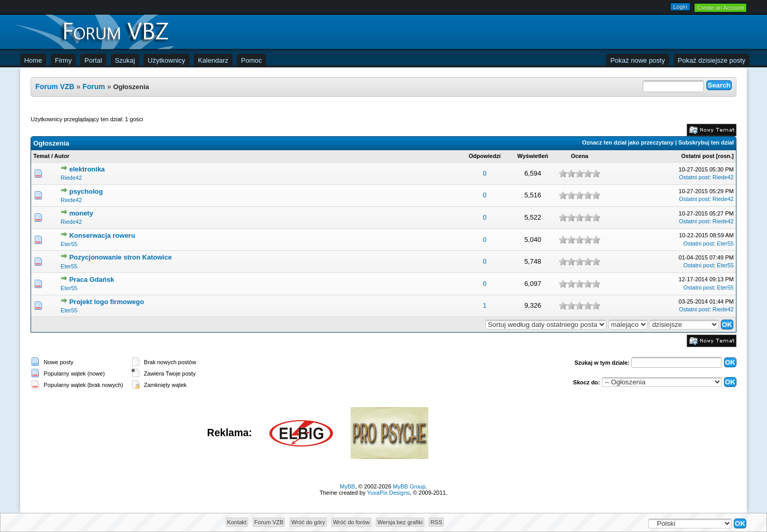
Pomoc (251, 60)
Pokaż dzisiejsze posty (712, 60)
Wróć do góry (308, 522)
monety (81, 213)
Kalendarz (213, 60)
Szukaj (125, 60)
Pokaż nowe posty (638, 60)
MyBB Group (409, 486)
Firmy (63, 60)
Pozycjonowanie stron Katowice (121, 257)
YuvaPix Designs (389, 493)
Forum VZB (55, 87)
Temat (41, 156)
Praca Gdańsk (92, 279)
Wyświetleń (533, 156)
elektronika (87, 169)
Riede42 (71, 178)
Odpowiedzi (485, 156)
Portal (93, 60)
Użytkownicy (166, 60)
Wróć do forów (351, 522)
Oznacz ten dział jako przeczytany (628, 142)
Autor (62, 156)
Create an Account (721, 8)
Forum (94, 87)
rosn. (725, 156)
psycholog (86, 191)
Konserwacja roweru (102, 235)
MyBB (347, 486)
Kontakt (237, 522)
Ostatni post (698, 156)
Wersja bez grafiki (400, 522)
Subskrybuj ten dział (706, 142)
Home (33, 60)
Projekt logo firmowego (107, 302)
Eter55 (69, 244)
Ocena (580, 156)
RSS (436, 522)
